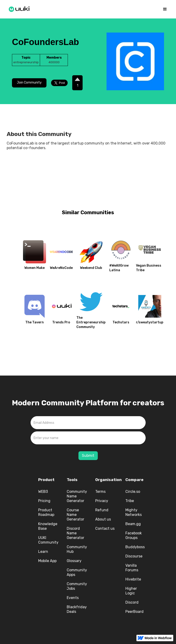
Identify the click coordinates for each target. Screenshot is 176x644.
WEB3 (43, 492)
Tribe (130, 501)
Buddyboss (135, 547)
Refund (102, 510)
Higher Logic (131, 591)
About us (103, 519)
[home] (19, 8)
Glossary (74, 561)
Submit (88, 456)
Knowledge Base (48, 526)
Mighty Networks (134, 512)
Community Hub (77, 549)
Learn (43, 552)
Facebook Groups (134, 535)
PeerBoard (134, 612)
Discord (132, 602)
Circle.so (133, 492)
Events (73, 598)
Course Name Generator (75, 515)
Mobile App (47, 561)
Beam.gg (133, 524)
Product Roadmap (46, 512)
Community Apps (77, 572)
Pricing (44, 501)
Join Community (29, 83)
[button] (165, 9)
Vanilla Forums (132, 568)
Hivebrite (133, 579)
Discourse (134, 556)
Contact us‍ (105, 528)
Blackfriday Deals (77, 609)
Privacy (102, 501)
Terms (100, 492)
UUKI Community (48, 540)
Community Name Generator (77, 496)
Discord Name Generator (75, 533)
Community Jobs (77, 586)
